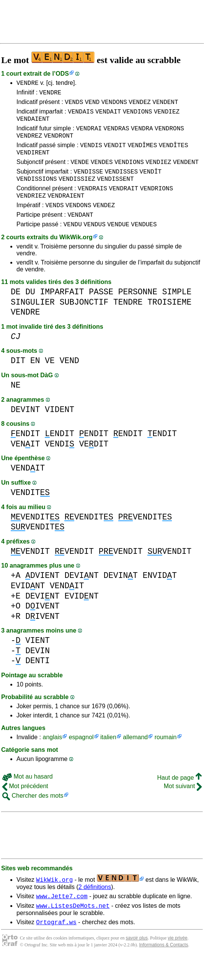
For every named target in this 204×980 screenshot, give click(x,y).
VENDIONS (138, 116)
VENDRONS (169, 135)
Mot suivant (183, 806)
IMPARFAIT (62, 311)
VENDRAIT (123, 203)
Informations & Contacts (163, 968)
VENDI (60, 463)
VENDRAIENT (66, 211)
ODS (62, 74)
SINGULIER (33, 322)
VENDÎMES (142, 154)
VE (50, 380)
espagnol (81, 757)
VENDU (73, 243)
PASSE (101, 311)
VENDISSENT (116, 192)
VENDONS (114, 105)
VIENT (38, 660)
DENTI (38, 680)
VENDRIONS (157, 203)
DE (16, 311)
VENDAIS (81, 116)
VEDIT (94, 463)
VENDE (80, 173)
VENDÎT (151, 184)
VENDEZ (140, 105)
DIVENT (42, 625)
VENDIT (115, 154)
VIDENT (60, 429)
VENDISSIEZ (77, 192)
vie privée (177, 961)
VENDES (102, 173)
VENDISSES (121, 184)
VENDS (74, 105)
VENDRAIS (92, 203)
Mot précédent (25, 806)
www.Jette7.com (62, 917)
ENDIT (25, 453)
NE (16, 405)
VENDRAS (116, 135)
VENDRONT (59, 143)
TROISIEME (169, 322)
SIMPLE (177, 311)
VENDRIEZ (31, 211)
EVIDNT (28, 605)
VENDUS (95, 243)
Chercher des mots (33, 815)
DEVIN (38, 670)
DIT (18, 380)
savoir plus (137, 961)
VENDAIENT (33, 124)
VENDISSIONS (37, 192)
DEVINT (25, 429)
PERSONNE (138, 311)
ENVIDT (160, 595)
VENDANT (80, 233)
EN (35, 380)
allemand (135, 757)
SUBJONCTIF (84, 322)
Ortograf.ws (56, 945)
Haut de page (179, 797)
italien (108, 757)
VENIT (25, 463)
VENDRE (28, 84)
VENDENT (165, 105)
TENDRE (128, 322)
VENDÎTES (174, 154)
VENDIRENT (33, 162)
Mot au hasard (28, 796)
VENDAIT (108, 116)
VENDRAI (89, 135)
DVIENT (42, 595)
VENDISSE (88, 184)
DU (30, 311)
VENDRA (142, 135)
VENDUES (144, 243)
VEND (92, 105)
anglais (52, 757)
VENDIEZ (167, 116)
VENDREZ (29, 143)
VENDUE (118, 243)
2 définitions (95, 906)
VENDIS (91, 154)
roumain (166, 757)
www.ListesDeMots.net (73, 927)
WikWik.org (76, 257)
